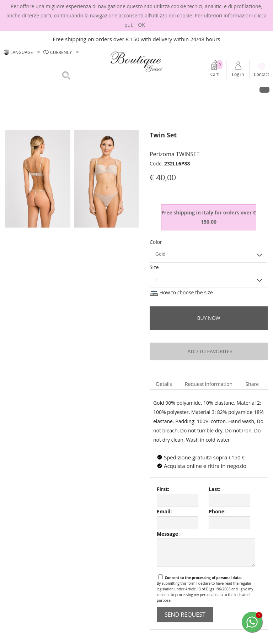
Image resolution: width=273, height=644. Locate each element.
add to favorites (208, 351)
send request (185, 615)
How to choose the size (186, 292)
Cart (215, 74)
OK (141, 25)
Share (252, 384)
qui (128, 25)
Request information (209, 384)
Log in (238, 74)
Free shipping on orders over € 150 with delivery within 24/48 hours (137, 39)
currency (62, 52)
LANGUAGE (23, 52)
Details (164, 384)
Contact (261, 74)
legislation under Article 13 (179, 589)
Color (156, 242)
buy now (208, 318)
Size (154, 267)
